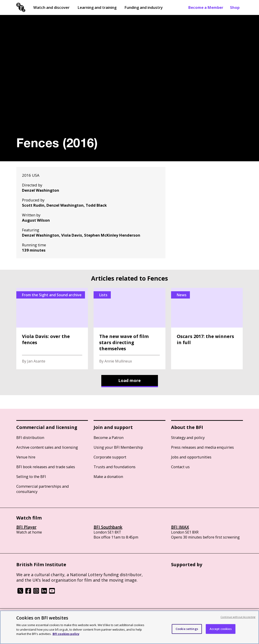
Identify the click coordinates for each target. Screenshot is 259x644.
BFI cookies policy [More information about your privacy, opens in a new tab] (66, 634)
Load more (129, 380)
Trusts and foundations (115, 467)
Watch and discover (51, 7)
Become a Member (206, 7)
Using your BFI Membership (118, 447)
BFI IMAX (180, 527)
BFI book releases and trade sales (46, 467)
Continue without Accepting (238, 617)
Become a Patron (109, 437)
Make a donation (108, 476)
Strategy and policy (188, 437)
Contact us (180, 467)
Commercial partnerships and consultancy (43, 489)
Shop (235, 7)
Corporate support (110, 457)
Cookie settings (187, 629)
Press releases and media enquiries (202, 447)
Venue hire (26, 457)
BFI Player (26, 527)
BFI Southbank (108, 527)
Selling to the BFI (31, 476)
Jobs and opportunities (191, 457)
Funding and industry (144, 7)
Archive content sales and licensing (47, 447)
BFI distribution (30, 437)
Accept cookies (221, 629)
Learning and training (97, 7)
